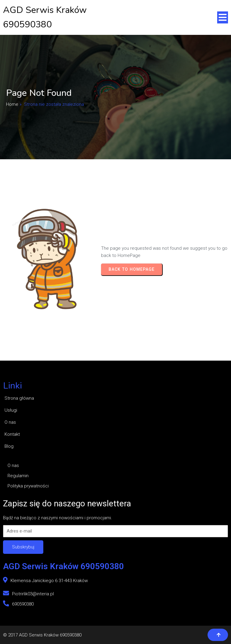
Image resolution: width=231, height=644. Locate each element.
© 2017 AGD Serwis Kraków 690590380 (42, 635)
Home (12, 104)
